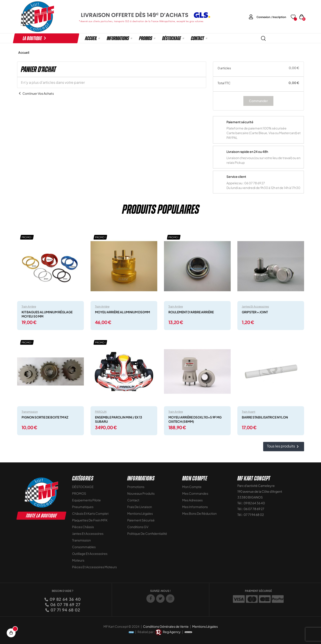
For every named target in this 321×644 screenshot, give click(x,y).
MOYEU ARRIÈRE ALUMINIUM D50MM (122, 312)
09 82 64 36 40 (65, 599)
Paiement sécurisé (141, 520)
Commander (258, 101)
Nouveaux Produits (141, 493)
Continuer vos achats (35, 93)
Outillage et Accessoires (90, 554)
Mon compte (192, 487)
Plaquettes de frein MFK (90, 520)
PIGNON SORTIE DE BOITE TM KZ (45, 417)
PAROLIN (101, 412)
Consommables (84, 547)
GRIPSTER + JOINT (255, 312)
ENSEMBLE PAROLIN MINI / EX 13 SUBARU (119, 419)
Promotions (136, 487)
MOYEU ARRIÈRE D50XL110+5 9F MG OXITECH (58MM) (195, 419)
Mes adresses (192, 500)
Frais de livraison (140, 507)
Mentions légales (140, 513)
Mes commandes (195, 493)
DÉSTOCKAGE (83, 487)
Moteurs (78, 560)
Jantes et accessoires (255, 307)
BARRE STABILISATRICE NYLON (265, 417)
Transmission (30, 412)
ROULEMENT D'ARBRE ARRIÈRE (191, 312)
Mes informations (195, 507)
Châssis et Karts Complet (90, 513)
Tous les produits (284, 447)
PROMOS (79, 493)
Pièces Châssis (83, 527)
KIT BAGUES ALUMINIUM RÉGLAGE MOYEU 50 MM (47, 314)
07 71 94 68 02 (65, 610)
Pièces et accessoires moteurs (94, 567)
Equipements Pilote (86, 500)
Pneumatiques (83, 507)
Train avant (249, 412)
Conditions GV (138, 527)
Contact (133, 500)
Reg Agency (172, 632)
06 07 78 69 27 (65, 604)
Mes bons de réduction (199, 513)
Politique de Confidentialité (147, 533)
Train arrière (29, 307)
